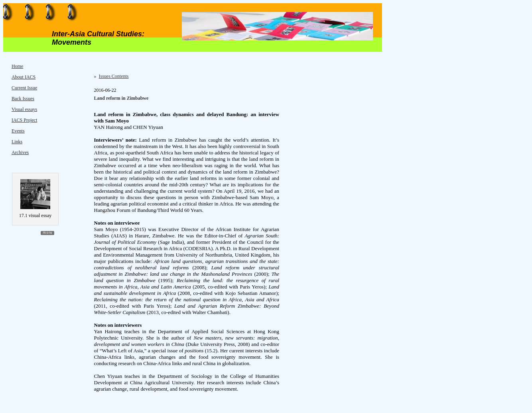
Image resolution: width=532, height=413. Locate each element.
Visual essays (24, 109)
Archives (20, 152)
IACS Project (24, 120)
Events (18, 131)
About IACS (24, 77)
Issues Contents (114, 76)
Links (17, 142)
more (47, 233)
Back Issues (23, 99)
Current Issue (24, 88)
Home (17, 66)
